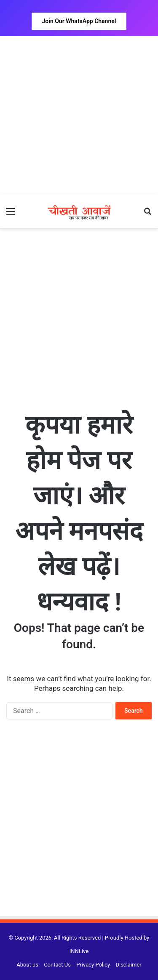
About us (27, 965)
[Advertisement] (79, 115)
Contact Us (57, 965)
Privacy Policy (93, 965)
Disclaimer (128, 965)
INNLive (79, 951)
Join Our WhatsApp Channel (79, 21)
